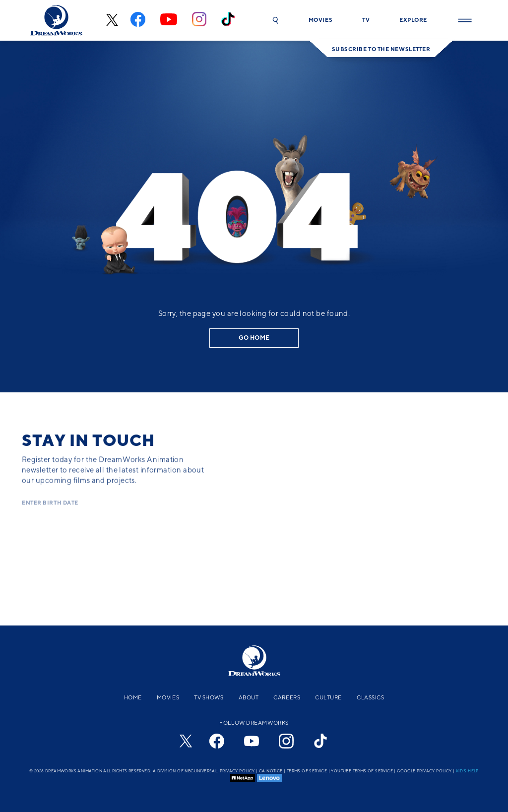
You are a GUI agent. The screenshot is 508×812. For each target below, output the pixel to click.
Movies (168, 697)
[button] (275, 20)
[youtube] (169, 21)
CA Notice (271, 771)
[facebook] (138, 21)
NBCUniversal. (201, 771)
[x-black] (111, 21)
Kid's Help (467, 771)
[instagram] (199, 20)
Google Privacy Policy (424, 771)
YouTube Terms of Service (362, 771)
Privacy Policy (237, 771)
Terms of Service (307, 771)
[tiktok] (228, 20)
